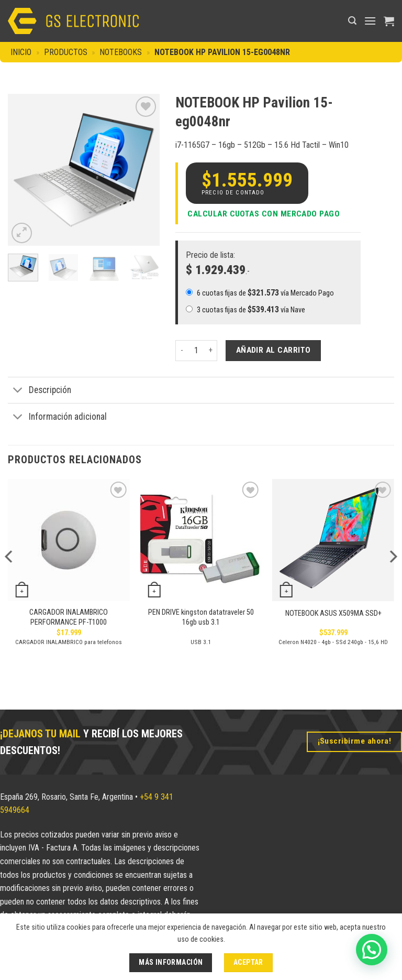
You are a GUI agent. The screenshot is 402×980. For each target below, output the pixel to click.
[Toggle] (18, 391)
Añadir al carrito (273, 350)
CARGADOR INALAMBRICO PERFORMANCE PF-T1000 (69, 617)
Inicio (21, 52)
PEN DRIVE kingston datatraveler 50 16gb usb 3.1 (201, 617)
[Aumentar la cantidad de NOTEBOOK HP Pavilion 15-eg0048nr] (211, 351)
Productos (66, 52)
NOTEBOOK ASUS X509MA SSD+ (333, 613)
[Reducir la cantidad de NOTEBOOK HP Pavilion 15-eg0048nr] (182, 351)
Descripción (40, 391)
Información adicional (57, 417)
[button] (352, 21)
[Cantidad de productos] (196, 351)
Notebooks (121, 52)
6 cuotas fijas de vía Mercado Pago (260, 293)
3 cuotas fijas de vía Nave (245, 309)
